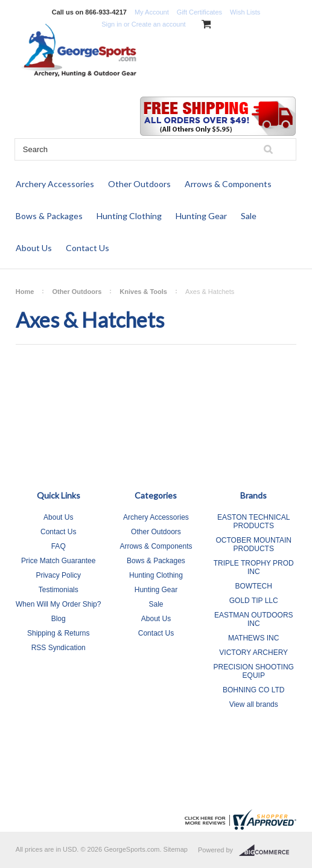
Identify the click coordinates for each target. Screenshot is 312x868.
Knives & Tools (143, 292)
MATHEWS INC (253, 638)
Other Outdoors (139, 184)
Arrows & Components (228, 184)
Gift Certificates (199, 12)
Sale (249, 216)
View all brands (254, 704)
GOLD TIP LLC (254, 601)
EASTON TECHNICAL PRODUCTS (253, 522)
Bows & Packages (49, 216)
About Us (34, 248)
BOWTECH (254, 586)
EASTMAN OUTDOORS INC (254, 619)
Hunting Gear (201, 216)
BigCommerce (268, 850)
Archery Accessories (55, 184)
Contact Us (88, 248)
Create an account (159, 24)
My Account (152, 12)
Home (25, 292)
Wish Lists (245, 12)
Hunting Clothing (129, 216)
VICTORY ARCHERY (253, 653)
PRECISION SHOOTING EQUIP (254, 671)
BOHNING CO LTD (253, 690)
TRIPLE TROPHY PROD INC (254, 567)
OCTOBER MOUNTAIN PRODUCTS (253, 544)
